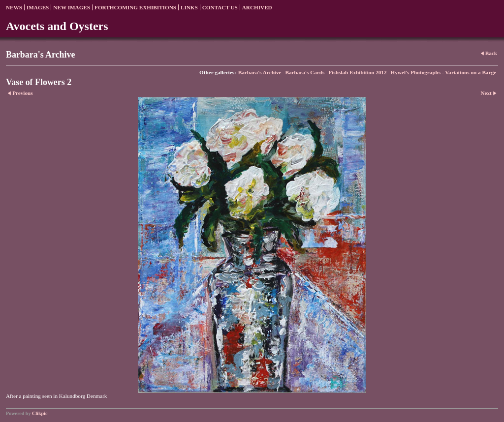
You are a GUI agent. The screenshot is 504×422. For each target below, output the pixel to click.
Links (189, 7)
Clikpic (40, 413)
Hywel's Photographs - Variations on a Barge (443, 72)
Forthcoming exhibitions (135, 7)
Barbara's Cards (305, 72)
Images (38, 7)
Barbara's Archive (260, 72)
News (14, 7)
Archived (257, 7)
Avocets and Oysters (57, 26)
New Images (72, 7)
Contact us (220, 7)
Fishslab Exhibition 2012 (357, 72)
